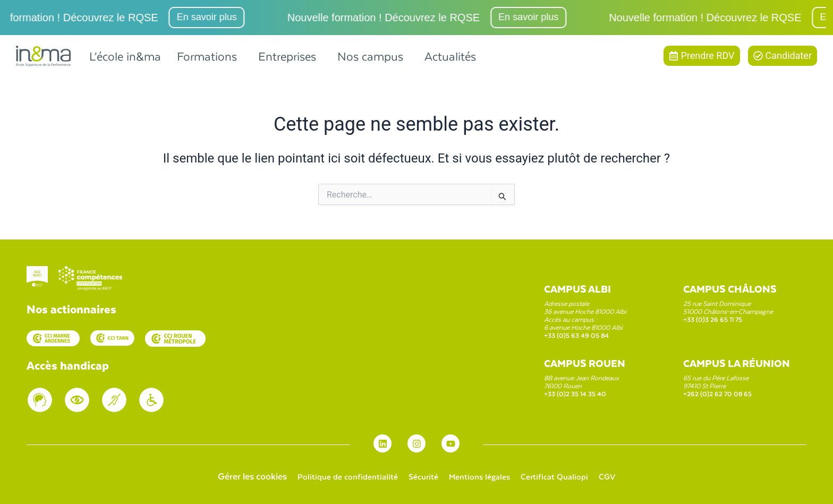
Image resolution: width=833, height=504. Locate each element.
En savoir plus (227, 17)
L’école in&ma (125, 56)
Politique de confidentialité (337, 476)
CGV (621, 476)
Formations (207, 56)
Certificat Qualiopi (564, 476)
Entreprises (287, 56)
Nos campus (370, 56)
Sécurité (420, 476)
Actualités (450, 56)
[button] (210, 56)
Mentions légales (482, 476)
